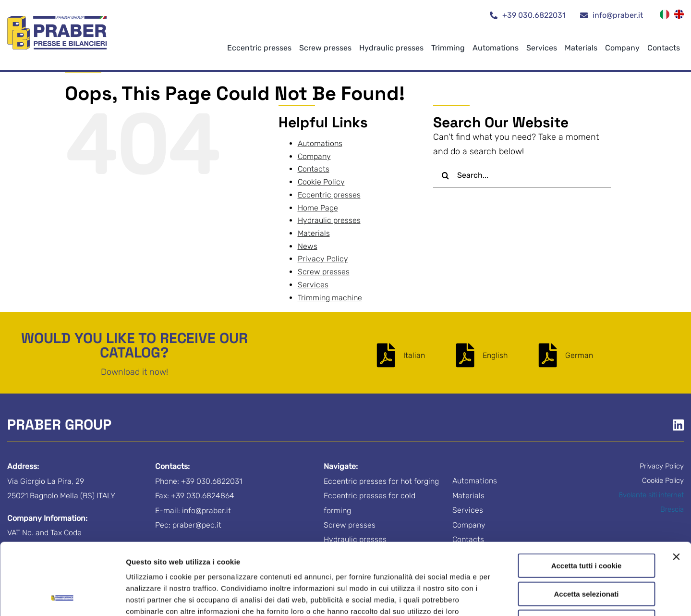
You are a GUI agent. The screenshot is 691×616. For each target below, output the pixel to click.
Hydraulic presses (329, 220)
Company (314, 156)
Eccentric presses (329, 195)
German (579, 355)
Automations (320, 143)
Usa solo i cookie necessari (586, 555)
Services (313, 285)
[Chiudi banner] (676, 490)
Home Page (318, 208)
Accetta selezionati (586, 527)
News (308, 246)
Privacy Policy (232, 556)
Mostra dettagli (505, 597)
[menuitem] (665, 16)
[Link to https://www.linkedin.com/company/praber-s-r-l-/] (678, 425)
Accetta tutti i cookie (587, 499)
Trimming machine (330, 298)
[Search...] (522, 175)
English (495, 355)
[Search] (445, 175)
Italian (414, 355)
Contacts (314, 169)
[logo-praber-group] (57, 20)
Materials (314, 233)
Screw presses (324, 272)
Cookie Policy (292, 556)
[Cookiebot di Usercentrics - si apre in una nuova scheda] (62, 597)
